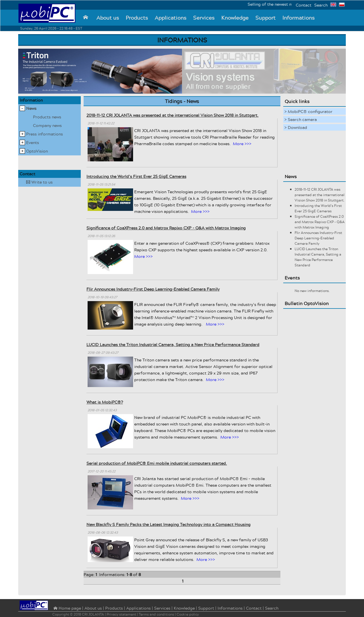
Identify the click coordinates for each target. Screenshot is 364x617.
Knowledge (235, 18)
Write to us (39, 182)
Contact (304, 5)
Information (31, 100)
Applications (170, 18)
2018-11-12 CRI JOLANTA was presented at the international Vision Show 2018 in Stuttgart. (172, 115)
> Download (296, 127)
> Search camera (301, 119)
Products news (47, 117)
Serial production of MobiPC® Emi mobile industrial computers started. (157, 463)
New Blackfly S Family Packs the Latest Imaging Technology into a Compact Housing (168, 524)
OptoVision (37, 151)
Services (204, 18)
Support (265, 18)
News (31, 108)
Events (33, 142)
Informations (298, 18)
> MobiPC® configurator (308, 111)
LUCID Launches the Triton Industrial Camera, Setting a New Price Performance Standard (173, 345)
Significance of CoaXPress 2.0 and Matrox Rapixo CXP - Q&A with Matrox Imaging (166, 228)
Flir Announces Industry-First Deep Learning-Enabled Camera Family (153, 289)
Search (321, 5)
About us (108, 18)
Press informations (45, 134)
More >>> (242, 144)
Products (137, 18)
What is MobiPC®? (105, 402)
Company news (47, 125)
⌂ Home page (67, 608)
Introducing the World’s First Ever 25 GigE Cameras (136, 176)
